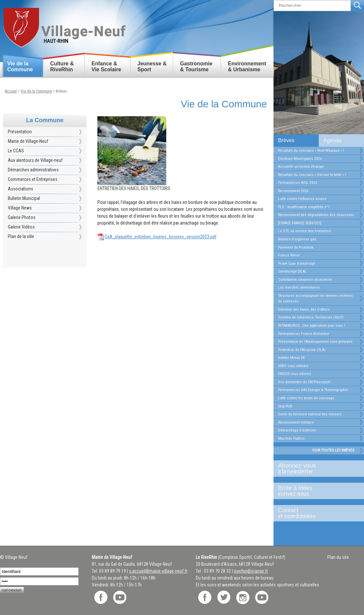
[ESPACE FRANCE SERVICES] (300, 223)
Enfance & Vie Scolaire (106, 66)
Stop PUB (285, 406)
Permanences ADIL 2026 (298, 183)
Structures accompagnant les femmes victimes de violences (315, 298)
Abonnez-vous (316, 469)
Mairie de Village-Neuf (28, 141)
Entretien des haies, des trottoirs (304, 309)
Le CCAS (16, 151)
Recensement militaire (296, 422)
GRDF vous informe (293, 366)
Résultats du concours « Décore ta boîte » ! (312, 175)
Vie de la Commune (20, 66)
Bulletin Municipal (24, 198)
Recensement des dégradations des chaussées (316, 215)
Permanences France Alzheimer (304, 334)
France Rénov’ (289, 255)
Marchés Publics (291, 438)
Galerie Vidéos (21, 227)
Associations (20, 189)
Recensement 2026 (293, 191)
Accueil (11, 91)
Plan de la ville (21, 236)
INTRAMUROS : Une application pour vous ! (312, 325)
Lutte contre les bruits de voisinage (306, 398)
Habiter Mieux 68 (291, 358)
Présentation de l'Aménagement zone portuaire (315, 341)
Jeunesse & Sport (152, 66)
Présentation (20, 132)
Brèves (286, 140)
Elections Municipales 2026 (300, 159)
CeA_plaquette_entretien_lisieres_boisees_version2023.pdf (161, 237)
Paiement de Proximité (296, 247)
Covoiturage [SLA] (292, 271)
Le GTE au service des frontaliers (305, 231)
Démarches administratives (33, 170)
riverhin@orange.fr (251, 571)
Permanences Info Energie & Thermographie (313, 390)
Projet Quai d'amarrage (297, 263)
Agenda (332, 140)
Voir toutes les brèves (333, 450)
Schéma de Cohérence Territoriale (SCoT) (311, 317)
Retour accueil (64, 25)
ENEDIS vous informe (295, 374)
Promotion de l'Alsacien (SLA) (302, 350)
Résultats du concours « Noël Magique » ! (311, 150)
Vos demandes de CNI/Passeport (304, 382)
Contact (316, 513)
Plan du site (338, 557)
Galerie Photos (22, 217)
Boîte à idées (316, 491)
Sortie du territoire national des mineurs (310, 414)
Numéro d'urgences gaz (297, 239)
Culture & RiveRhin (62, 66)
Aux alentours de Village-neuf (35, 160)
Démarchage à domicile (297, 430)
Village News (20, 208)
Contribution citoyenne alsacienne (305, 279)
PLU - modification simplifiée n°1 (304, 207)
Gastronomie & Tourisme (196, 66)
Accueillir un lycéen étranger (301, 166)
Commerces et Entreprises (33, 179)
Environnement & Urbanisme (247, 66)
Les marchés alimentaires (299, 287)
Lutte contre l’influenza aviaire (302, 199)
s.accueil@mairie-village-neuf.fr (158, 571)
